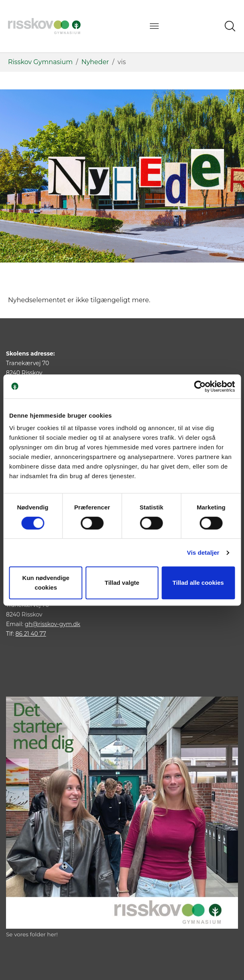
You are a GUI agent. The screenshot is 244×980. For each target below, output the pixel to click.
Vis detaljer (203, 553)
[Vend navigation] (154, 26)
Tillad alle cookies (198, 583)
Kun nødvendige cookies (46, 583)
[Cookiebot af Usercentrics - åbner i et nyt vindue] (200, 386)
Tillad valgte (122, 583)
